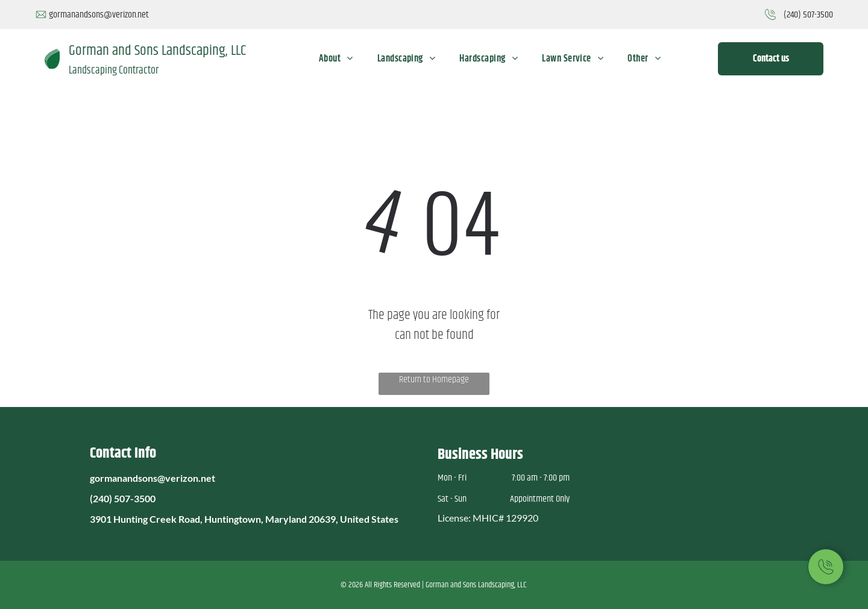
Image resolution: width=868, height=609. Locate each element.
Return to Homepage (434, 380)
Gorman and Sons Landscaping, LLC (157, 51)
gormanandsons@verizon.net (99, 15)
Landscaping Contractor (114, 71)
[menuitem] (336, 59)
